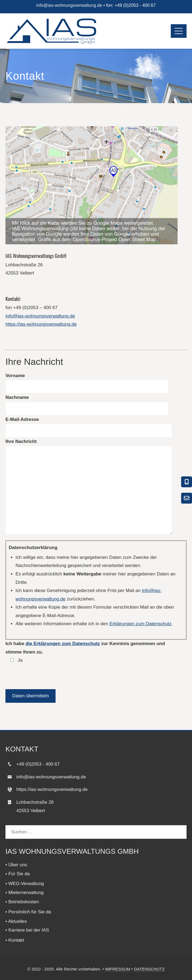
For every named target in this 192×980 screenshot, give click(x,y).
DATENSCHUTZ (149, 969)
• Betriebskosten (22, 902)
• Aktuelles (16, 921)
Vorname (15, 376)
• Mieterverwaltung (25, 893)
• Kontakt (15, 940)
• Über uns (16, 865)
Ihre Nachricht (21, 441)
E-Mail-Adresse (22, 419)
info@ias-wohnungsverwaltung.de (69, 5)
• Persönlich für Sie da (28, 912)
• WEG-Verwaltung (25, 884)
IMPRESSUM (118, 969)
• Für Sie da (18, 874)
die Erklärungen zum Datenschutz (63, 644)
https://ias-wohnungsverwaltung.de (41, 324)
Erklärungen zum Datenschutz (141, 624)
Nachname (17, 397)
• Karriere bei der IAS (27, 930)
